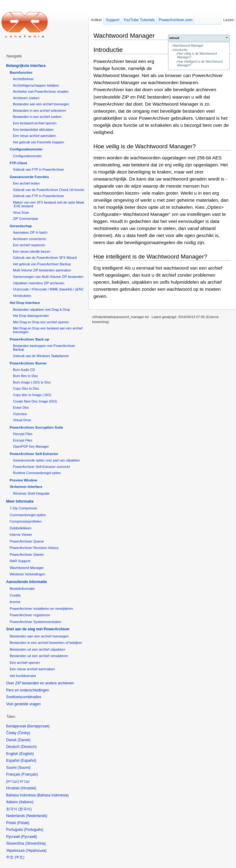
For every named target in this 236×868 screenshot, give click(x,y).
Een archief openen (25, 663)
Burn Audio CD (24, 370)
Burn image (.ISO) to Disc (32, 382)
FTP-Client (18, 163)
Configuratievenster (26, 149)
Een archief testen (26, 183)
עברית (12, 781)
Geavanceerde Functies (29, 177)
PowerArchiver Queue (27, 541)
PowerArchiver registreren (30, 615)
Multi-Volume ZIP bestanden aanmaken (42, 270)
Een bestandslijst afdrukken (33, 130)
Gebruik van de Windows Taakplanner (41, 356)
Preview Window (23, 480)
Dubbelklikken (20, 528)
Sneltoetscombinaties (24, 697)
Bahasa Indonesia (53, 795)
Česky (24, 733)
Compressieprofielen (26, 521)
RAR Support (20, 561)
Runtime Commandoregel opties (37, 473)
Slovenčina (35, 843)
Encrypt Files (23, 440)
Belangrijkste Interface (26, 66)
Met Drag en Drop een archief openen (41, 322)
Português (34, 830)
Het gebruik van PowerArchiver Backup (42, 264)
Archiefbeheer (23, 79)
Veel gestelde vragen (23, 704)
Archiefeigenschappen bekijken (36, 85)
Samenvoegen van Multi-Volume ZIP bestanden (48, 277)
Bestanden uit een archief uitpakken (37, 649)
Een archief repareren (29, 245)
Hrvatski (28, 788)
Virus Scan (21, 212)
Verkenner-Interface (26, 487)
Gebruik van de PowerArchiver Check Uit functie (49, 190)
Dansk (24, 740)
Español (28, 761)
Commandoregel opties (28, 515)
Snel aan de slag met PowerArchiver (38, 629)
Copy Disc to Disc (26, 388)
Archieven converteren (29, 239)
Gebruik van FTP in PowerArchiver (39, 169)
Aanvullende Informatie (27, 582)
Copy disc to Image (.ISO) (32, 395)
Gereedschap (21, 226)
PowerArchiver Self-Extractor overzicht (41, 467)
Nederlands (37, 816)
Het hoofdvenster (23, 676)
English (27, 754)
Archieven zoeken (26, 98)
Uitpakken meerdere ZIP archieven (39, 283)
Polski (23, 823)
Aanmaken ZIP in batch (30, 232)
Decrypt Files (23, 434)
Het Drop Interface (25, 303)
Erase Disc (21, 407)
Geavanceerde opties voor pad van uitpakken (46, 460)
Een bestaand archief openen (35, 123)
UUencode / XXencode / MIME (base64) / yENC (48, 289)
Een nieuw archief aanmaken (34, 136)
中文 (19, 857)
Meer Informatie (20, 501)
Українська (36, 850)
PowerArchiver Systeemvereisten (35, 622)
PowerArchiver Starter (27, 555)
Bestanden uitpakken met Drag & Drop (41, 309)
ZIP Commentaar (26, 219)
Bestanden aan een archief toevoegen (41, 104)
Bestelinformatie (22, 589)
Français (29, 774)
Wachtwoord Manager (188, 46)
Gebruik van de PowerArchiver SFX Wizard (45, 258)
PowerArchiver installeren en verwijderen (41, 609)
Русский (29, 837)
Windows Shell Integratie (31, 493)
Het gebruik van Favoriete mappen (38, 142)
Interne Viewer (21, 535)
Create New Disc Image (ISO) (35, 401)
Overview (20, 414)
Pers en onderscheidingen (28, 690)
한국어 (25, 809)
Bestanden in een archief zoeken (37, 117)
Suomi (24, 768)
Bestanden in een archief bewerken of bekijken (46, 643)
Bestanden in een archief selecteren (39, 111)
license (15, 602)
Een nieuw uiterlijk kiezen (32, 251)
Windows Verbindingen (27, 574)
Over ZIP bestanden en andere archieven (40, 683)
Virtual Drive (22, 420)
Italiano (26, 802)
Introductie (180, 50)
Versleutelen (22, 296)
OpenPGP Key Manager (31, 446)
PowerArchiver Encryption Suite (36, 427)
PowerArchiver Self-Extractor (34, 454)
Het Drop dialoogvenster (31, 316)
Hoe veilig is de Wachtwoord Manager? (145, 146)
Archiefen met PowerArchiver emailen (41, 91)
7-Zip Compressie (23, 508)
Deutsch (29, 747)
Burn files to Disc (25, 376)
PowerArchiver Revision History (34, 548)
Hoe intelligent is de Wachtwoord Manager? (150, 257)
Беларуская (38, 726)
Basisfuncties (21, 72)
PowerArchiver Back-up (29, 339)
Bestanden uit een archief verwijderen (39, 656)
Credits (15, 595)
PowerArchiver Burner (28, 363)
